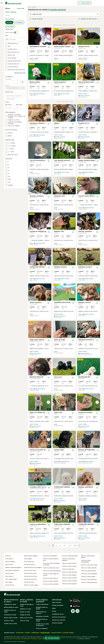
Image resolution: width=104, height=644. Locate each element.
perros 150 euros (29, 582)
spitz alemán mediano (31, 556)
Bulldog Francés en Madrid (42, 608)
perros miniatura (10, 562)
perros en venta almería (69, 563)
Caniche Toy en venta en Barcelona (42, 625)
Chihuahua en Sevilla (42, 616)
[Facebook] (73, 611)
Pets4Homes (20, 633)
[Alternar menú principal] (2, 3)
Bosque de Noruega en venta (27, 605)
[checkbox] (6, 43)
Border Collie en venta (11, 618)
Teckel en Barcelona (42, 604)
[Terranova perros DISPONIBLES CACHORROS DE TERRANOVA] (40, 36)
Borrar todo (21, 8)
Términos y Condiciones (13, 639)
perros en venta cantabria (51, 584)
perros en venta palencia (89, 571)
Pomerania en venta (10, 615)
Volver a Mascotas (11, 12)
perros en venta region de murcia (51, 574)
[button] (40, 36)
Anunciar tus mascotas (59, 617)
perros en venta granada (69, 572)
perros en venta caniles (88, 577)
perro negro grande (11, 579)
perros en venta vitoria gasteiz (88, 557)
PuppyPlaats (35, 633)
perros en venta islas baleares (68, 560)
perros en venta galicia (50, 556)
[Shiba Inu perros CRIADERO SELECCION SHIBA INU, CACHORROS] (64, 292)
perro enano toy (29, 562)
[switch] (16, 32)
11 (70, 546)
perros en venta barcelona (70, 556)
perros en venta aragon (31, 585)
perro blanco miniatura (12, 570)
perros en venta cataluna (51, 581)
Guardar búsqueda (36, 19)
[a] (21, 108)
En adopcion (19, 22)
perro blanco (9, 559)
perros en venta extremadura (52, 571)
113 (75, 546)
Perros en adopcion (42, 628)
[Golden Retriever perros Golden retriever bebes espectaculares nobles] (89, 150)
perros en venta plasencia (89, 580)
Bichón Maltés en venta (11, 607)
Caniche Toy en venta (10, 624)
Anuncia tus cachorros (59, 620)
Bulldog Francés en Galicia (42, 620)
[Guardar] (49, 47)
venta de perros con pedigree (33, 567)
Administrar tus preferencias (68, 639)
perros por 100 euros (30, 579)
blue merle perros (30, 565)
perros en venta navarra (50, 578)
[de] (10, 108)
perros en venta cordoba (69, 578)
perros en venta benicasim (89, 582)
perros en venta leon (68, 569)
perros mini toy (10, 585)
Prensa (54, 611)
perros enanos (10, 573)
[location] (15, 82)
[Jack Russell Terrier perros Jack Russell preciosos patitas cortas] (64, 150)
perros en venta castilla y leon (51, 560)
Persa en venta (25, 621)
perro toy (8, 556)
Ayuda (54, 608)
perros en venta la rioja (69, 566)
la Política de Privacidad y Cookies (32, 639)
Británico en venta (26, 609)
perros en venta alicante (69, 584)
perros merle (9, 565)
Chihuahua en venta (10, 604)
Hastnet (28, 633)
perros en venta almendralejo (86, 561)
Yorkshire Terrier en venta (10, 611)
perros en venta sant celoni (89, 565)
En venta (9, 22)
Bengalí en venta (25, 615)
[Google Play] (75, 601)
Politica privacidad (57, 605)
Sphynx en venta (25, 612)
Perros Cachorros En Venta (11, 601)
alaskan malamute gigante (13, 567)
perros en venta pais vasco (51, 568)
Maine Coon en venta (26, 618)
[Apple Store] (75, 606)
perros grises (28, 559)
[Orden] (88, 19)
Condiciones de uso (58, 614)
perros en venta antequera (89, 574)
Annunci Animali (56, 633)
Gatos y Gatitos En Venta (27, 601)
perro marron (9, 576)
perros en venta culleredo (89, 568)
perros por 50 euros (30, 570)
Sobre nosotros (57, 602)
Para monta (10, 26)
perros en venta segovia (69, 575)
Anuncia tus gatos (57, 623)
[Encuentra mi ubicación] (22, 82)
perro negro (9, 582)
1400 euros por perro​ (30, 573)
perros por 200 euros (31, 576)
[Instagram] (77, 611)
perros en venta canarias (70, 581)
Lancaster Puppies (68, 633)
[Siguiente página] (79, 546)
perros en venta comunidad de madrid (51, 564)
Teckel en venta (9, 621)
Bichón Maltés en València (41, 613)
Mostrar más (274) (20, 73)
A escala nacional (57, 10)
